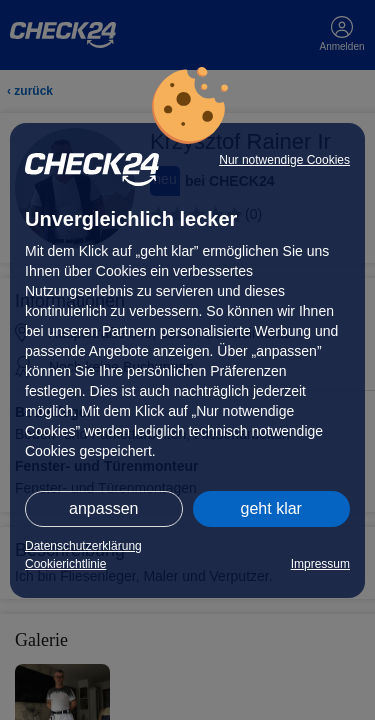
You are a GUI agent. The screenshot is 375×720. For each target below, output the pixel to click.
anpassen (103, 508)
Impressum (320, 564)
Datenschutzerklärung (83, 546)
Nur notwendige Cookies (284, 160)
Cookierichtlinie (65, 564)
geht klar (271, 508)
